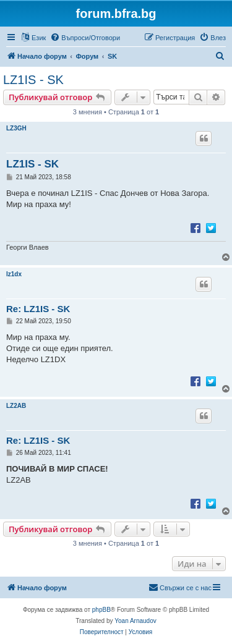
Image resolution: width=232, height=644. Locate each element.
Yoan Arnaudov (135, 621)
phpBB (101, 610)
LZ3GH (16, 128)
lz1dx (14, 274)
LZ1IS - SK (33, 80)
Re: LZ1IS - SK (38, 309)
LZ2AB (16, 406)
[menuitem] (85, 38)
